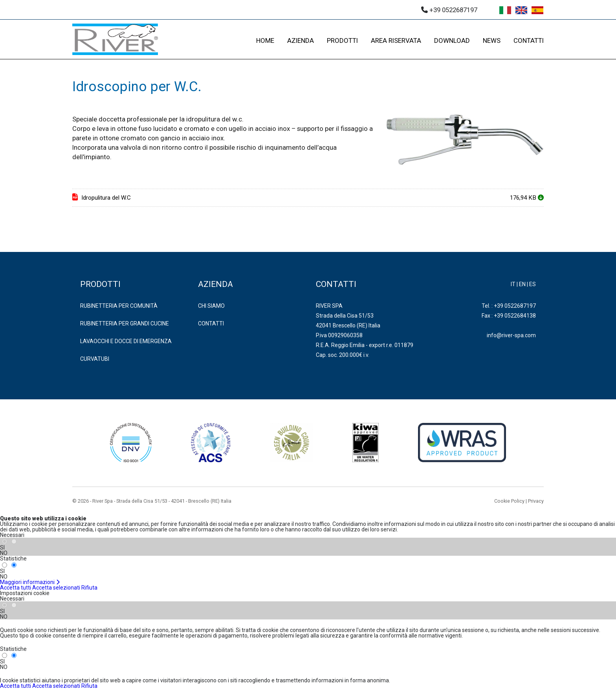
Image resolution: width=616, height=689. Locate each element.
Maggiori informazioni (30, 582)
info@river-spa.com (511, 335)
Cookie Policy (509, 501)
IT (513, 284)
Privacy (536, 501)
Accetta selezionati (56, 588)
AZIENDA (301, 40)
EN (522, 284)
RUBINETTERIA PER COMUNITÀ (119, 306)
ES (533, 284)
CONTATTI (529, 40)
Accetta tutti (16, 588)
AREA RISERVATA (396, 40)
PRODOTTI (342, 40)
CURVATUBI (95, 359)
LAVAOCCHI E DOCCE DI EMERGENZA (126, 341)
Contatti (211, 323)
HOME (265, 40)
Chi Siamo (211, 306)
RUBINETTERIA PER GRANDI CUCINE (125, 323)
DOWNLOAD (452, 40)
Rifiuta (89, 588)
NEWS (492, 40)
